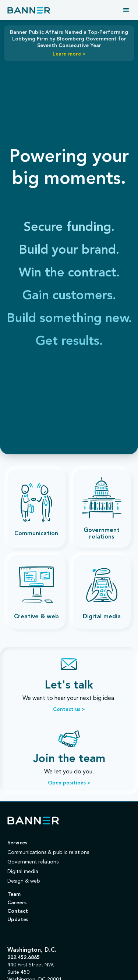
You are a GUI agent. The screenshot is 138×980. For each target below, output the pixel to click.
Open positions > (69, 783)
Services (17, 843)
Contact (18, 911)
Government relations (33, 862)
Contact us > (69, 709)
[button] (126, 10)
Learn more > (69, 54)
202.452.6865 (24, 958)
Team (14, 894)
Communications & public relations (48, 852)
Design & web (24, 881)
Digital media (23, 872)
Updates (18, 920)
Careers (17, 903)
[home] (29, 10)
